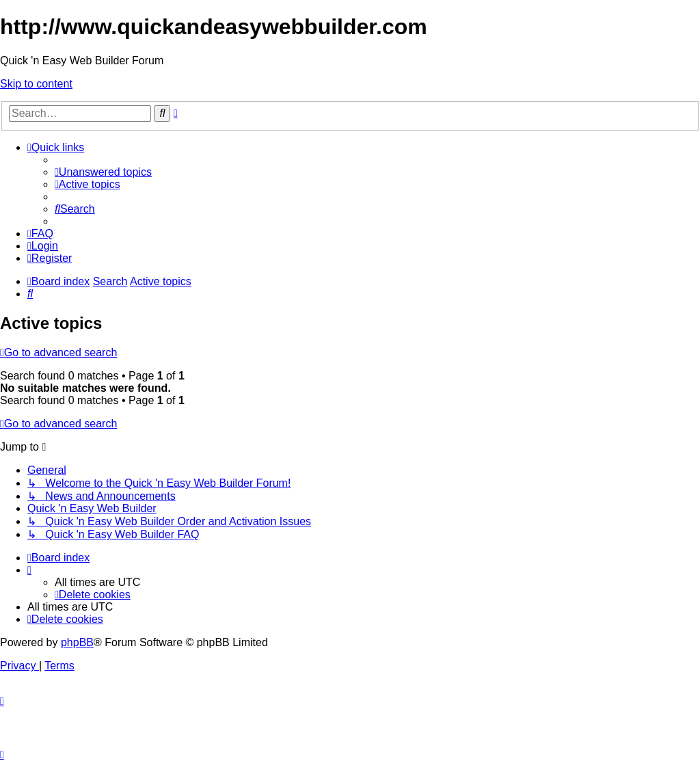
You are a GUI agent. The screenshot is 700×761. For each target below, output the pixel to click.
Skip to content (36, 84)
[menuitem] (103, 172)
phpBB (77, 642)
